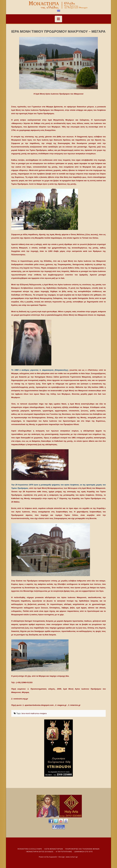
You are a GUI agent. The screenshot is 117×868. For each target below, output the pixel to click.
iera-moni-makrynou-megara (34, 713)
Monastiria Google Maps (30, 849)
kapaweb (53, 857)
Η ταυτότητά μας (64, 852)
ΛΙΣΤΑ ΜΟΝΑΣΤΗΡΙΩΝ (54, 849)
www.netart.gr (72, 857)
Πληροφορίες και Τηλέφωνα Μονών (82, 849)
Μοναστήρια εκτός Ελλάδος (40, 852)
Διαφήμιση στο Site (84, 852)
